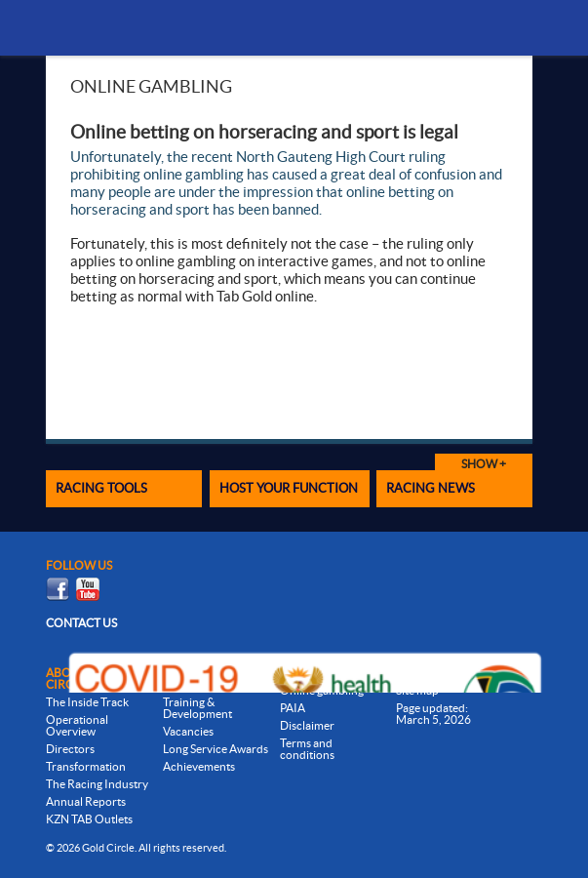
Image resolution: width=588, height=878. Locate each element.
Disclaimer (307, 725)
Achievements (199, 766)
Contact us (81, 623)
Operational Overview (77, 725)
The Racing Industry (97, 784)
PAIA (293, 708)
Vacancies (188, 731)
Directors (70, 749)
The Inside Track (87, 702)
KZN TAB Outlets (89, 819)
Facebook (58, 589)
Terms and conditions (307, 749)
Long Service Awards (216, 749)
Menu (505, 28)
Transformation (86, 766)
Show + (484, 464)
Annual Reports (86, 801)
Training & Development (197, 708)
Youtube (88, 589)
